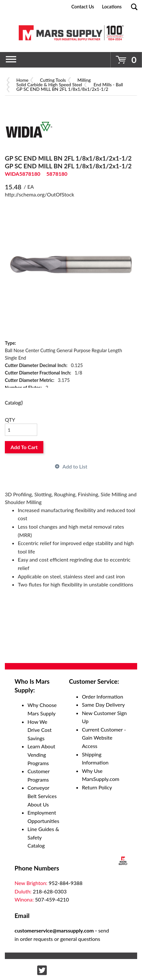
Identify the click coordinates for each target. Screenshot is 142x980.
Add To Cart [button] (24, 447)
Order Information (102, 696)
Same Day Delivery (103, 705)
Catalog (14, 403)
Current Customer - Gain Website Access (104, 738)
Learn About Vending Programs (41, 754)
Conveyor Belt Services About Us (42, 796)
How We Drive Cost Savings (40, 730)
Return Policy (97, 787)
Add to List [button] (75, 466)
